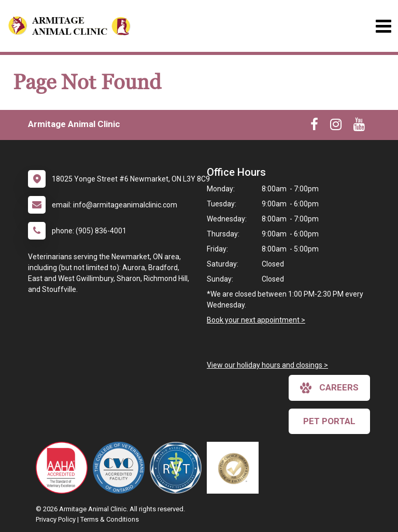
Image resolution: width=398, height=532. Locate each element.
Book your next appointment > (256, 320)
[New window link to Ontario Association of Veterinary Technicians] (178, 468)
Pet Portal (329, 421)
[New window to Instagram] (336, 127)
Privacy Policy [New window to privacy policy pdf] (56, 519)
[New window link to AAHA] (64, 468)
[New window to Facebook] (314, 127)
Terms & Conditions (110, 519)
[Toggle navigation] (383, 26)
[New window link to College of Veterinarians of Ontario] (121, 468)
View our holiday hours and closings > (267, 365)
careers (329, 388)
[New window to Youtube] (359, 127)
